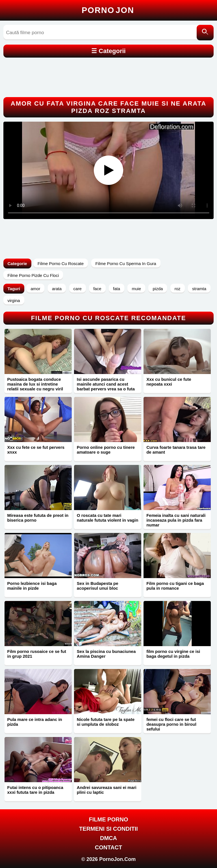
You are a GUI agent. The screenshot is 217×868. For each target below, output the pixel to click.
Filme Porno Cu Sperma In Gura (126, 264)
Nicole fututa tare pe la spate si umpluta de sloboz (106, 722)
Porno (108, 10)
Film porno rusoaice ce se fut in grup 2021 (37, 654)
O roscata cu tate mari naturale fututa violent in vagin (108, 518)
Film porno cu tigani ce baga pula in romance (175, 586)
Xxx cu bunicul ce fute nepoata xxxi (169, 382)
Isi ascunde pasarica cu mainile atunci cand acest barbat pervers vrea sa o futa (106, 384)
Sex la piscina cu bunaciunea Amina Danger (106, 654)
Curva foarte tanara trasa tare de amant (176, 450)
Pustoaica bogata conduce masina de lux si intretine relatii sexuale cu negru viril (35, 384)
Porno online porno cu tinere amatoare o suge (106, 450)
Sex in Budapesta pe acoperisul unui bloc (98, 586)
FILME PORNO (109, 819)
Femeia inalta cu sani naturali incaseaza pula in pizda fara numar (176, 520)
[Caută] (205, 33)
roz (178, 289)
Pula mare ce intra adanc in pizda (35, 722)
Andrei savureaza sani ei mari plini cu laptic (107, 790)
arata (57, 289)
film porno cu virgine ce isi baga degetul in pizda (173, 654)
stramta (199, 289)
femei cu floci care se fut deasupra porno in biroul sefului (171, 724)
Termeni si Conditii (108, 829)
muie (136, 289)
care (78, 289)
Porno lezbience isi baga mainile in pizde (32, 586)
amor (35, 289)
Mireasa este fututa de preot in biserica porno (38, 518)
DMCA (108, 838)
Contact (108, 847)
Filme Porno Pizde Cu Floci (33, 275)
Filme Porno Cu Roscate (61, 264)
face (97, 289)
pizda (158, 289)
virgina (14, 300)
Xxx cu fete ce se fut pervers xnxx (36, 450)
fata (117, 289)
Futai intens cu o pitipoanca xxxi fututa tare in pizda (35, 790)
